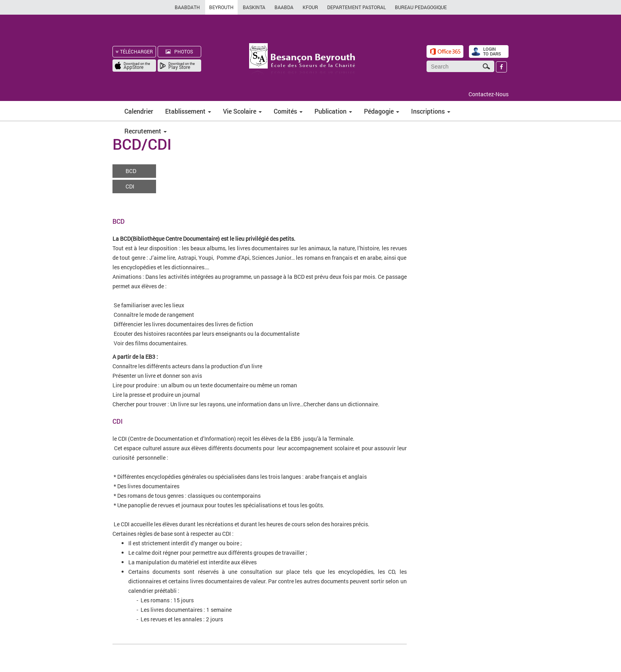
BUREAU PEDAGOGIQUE (421, 7)
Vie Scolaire (242, 111)
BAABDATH (187, 7)
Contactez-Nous (489, 94)
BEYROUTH (221, 7)
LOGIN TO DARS (492, 51)
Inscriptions (431, 111)
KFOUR (310, 7)
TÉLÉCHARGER (134, 51)
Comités (288, 111)
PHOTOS (179, 51)
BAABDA (284, 7)
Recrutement (146, 131)
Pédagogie (382, 111)
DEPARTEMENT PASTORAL (356, 7)
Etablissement (188, 111)
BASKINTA (254, 7)
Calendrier (139, 111)
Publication (333, 111)
